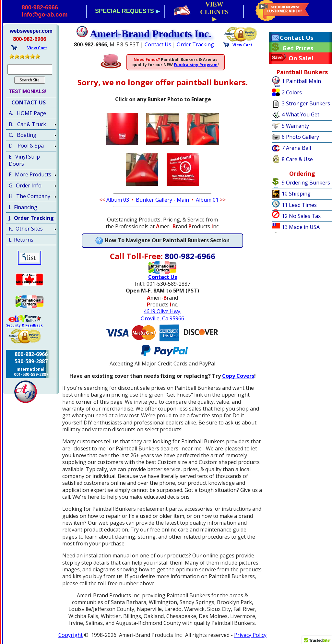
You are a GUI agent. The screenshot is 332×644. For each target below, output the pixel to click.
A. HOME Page (27, 113)
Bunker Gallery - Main (162, 200)
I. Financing (23, 207)
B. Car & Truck (27, 124)
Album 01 (207, 200)
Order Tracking (195, 44)
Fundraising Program (196, 65)
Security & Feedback (24, 325)
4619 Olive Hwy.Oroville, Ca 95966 (162, 315)
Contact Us (158, 44)
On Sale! (301, 58)
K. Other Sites (26, 229)
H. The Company (30, 196)
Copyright (71, 635)
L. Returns (21, 240)
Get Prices (298, 48)
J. (31, 218)
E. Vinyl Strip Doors (24, 160)
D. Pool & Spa (26, 146)
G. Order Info (25, 185)
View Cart (242, 45)
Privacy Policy (250, 635)
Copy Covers (238, 376)
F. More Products (30, 174)
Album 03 (118, 200)
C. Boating (23, 135)
